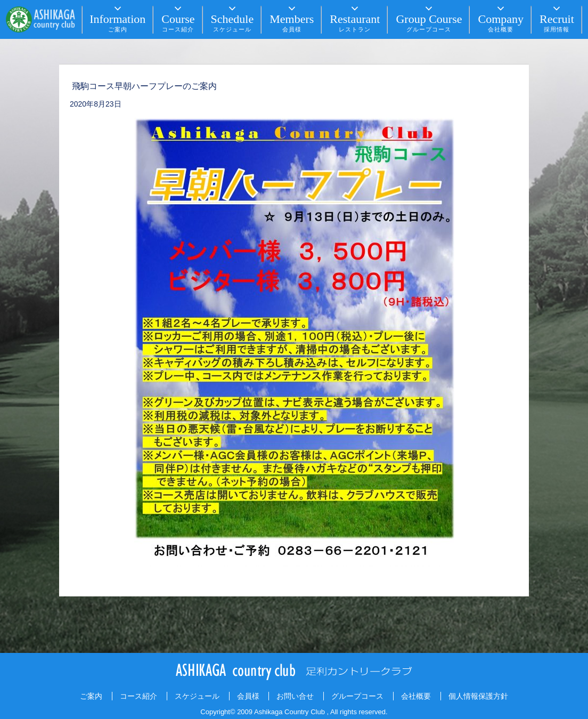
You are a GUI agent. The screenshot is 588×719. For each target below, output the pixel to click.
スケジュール (197, 696)
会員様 (248, 696)
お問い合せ (295, 696)
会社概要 (416, 696)
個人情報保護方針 (478, 696)
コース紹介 (138, 696)
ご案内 (91, 696)
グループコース (357, 696)
